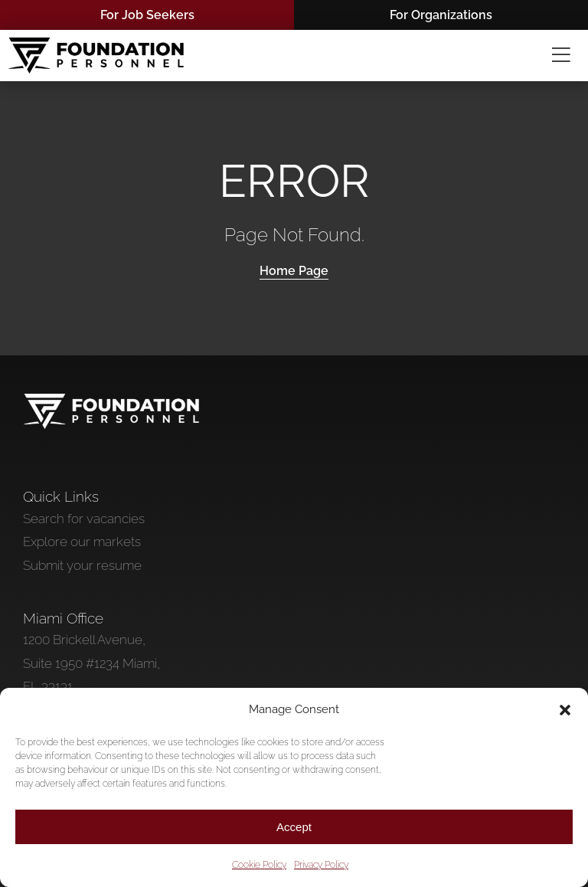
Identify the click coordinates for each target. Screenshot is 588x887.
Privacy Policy (321, 865)
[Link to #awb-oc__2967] (561, 56)
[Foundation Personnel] (111, 400)
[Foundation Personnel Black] (96, 44)
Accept (294, 827)
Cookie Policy (259, 865)
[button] (565, 710)
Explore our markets (82, 542)
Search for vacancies (84, 519)
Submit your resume (82, 565)
